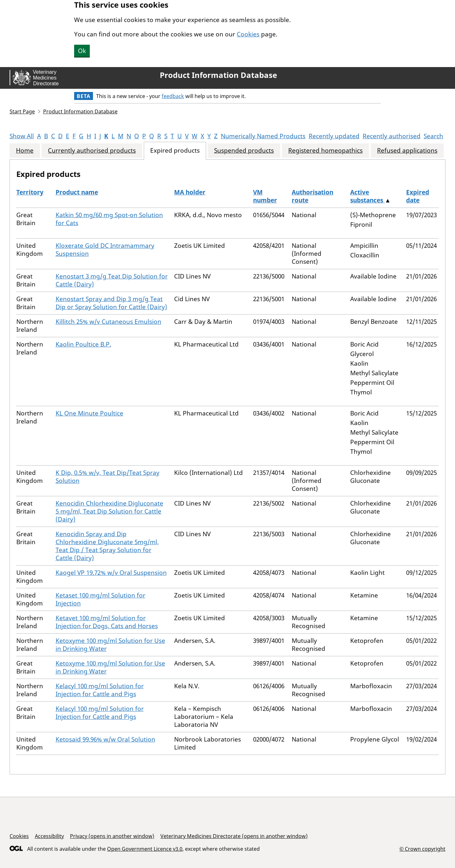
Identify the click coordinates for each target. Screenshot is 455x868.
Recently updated (334, 136)
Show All (22, 136)
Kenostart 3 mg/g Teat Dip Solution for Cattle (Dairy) (112, 280)
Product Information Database (218, 75)
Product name (77, 192)
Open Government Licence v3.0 (145, 849)
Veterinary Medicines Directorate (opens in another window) (234, 836)
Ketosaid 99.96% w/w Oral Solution (105, 739)
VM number (265, 196)
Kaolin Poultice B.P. (83, 344)
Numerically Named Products (263, 136)
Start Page (22, 111)
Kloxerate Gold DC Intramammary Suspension (105, 250)
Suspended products (244, 151)
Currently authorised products (92, 151)
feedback (173, 96)
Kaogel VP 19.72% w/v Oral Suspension (111, 573)
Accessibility (49, 836)
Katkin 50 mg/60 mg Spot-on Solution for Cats (109, 219)
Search (433, 136)
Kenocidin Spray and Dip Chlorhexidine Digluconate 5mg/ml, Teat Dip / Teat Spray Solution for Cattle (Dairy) (107, 546)
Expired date (418, 196)
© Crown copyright (422, 849)
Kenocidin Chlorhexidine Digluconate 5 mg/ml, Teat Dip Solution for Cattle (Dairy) (109, 511)
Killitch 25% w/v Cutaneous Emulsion (108, 322)
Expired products (175, 151)
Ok (82, 51)
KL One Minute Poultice (89, 413)
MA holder (190, 192)
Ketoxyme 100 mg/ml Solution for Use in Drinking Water (110, 645)
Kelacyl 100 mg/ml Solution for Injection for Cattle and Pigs (100, 690)
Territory (30, 192)
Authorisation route (312, 196)
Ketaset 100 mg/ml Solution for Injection (100, 599)
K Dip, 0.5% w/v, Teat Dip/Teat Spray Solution (108, 477)
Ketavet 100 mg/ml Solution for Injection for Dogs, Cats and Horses (107, 622)
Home (25, 151)
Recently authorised (392, 136)
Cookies (248, 34)
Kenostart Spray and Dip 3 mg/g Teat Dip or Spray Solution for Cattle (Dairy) (111, 303)
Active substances (367, 196)
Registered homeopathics (325, 151)
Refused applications (407, 151)
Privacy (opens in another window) (112, 836)
